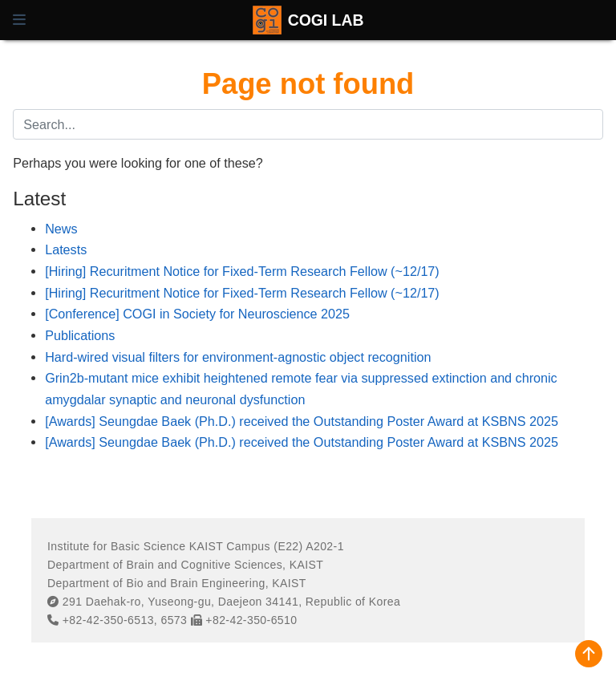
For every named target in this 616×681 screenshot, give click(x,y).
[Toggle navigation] (19, 20)
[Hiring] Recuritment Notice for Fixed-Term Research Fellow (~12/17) (242, 271)
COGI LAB (326, 20)
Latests (66, 249)
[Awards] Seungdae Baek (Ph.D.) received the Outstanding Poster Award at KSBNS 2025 (302, 421)
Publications (80, 335)
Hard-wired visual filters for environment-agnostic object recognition (238, 357)
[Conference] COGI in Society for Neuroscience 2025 (197, 314)
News (61, 229)
